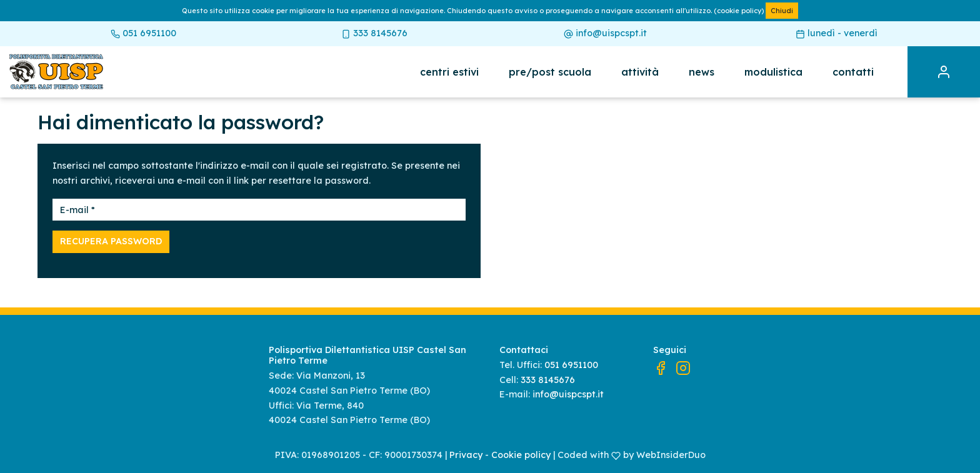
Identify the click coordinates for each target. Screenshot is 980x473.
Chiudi (782, 11)
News (702, 72)
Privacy (466, 455)
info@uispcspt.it (605, 33)
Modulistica (773, 72)
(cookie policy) (739, 11)
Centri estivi (449, 72)
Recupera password (111, 241)
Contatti (853, 72)
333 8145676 (374, 33)
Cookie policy (521, 455)
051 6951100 (143, 33)
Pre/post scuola (550, 72)
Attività (640, 72)
